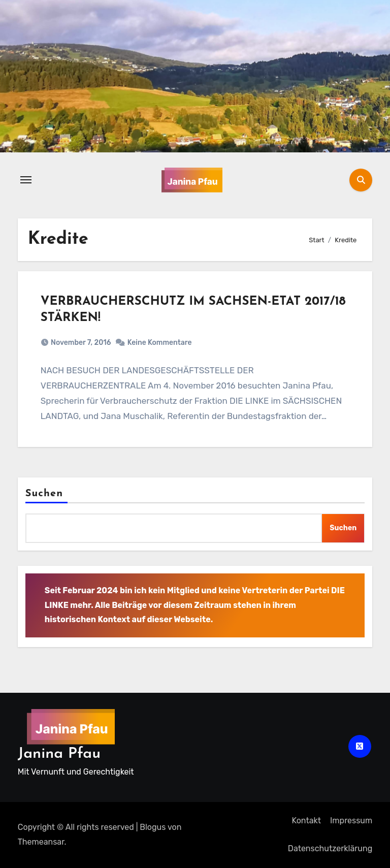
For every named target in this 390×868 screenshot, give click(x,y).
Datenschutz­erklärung (330, 848)
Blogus (153, 827)
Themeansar (41, 842)
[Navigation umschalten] (26, 180)
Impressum (351, 821)
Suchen (44, 494)
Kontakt (306, 821)
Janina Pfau (59, 754)
